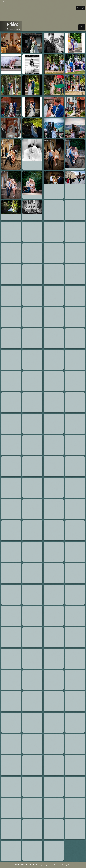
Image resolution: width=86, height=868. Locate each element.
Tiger (70, 865)
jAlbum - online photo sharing (56, 865)
